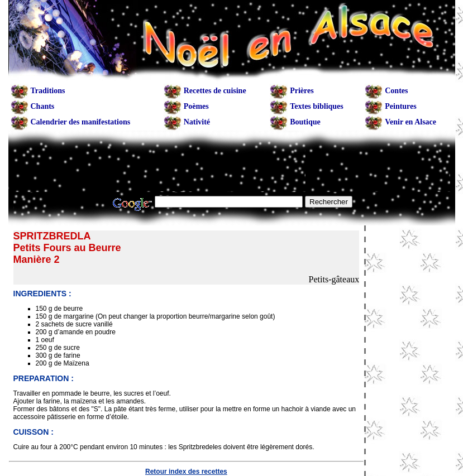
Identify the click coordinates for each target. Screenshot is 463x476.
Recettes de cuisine (215, 91)
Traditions (48, 91)
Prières (302, 91)
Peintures (401, 106)
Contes (396, 91)
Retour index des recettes (186, 472)
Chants (43, 106)
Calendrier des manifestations (81, 122)
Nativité (197, 122)
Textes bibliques (317, 106)
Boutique (305, 122)
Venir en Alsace (411, 122)
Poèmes (196, 106)
